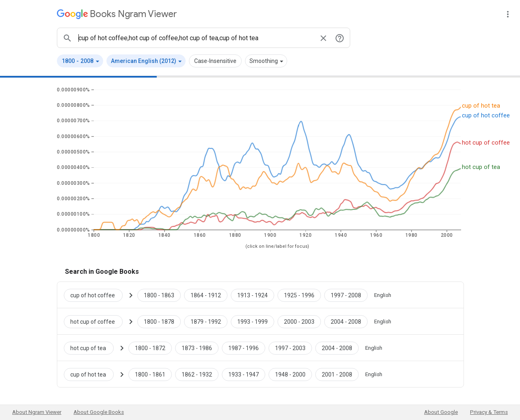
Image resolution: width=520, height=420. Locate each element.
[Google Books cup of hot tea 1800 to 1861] (150, 374)
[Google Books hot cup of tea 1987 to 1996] (244, 348)
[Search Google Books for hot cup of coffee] (96, 321)
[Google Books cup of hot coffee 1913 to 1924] (252, 295)
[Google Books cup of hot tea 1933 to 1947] (244, 374)
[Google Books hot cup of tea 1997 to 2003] (290, 348)
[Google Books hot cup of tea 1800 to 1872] (150, 348)
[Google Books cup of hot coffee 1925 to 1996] (299, 295)
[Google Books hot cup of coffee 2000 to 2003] (299, 321)
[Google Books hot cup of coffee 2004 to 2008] (346, 321)
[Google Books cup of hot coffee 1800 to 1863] (159, 295)
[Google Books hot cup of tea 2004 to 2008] (337, 348)
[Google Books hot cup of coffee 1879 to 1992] (206, 321)
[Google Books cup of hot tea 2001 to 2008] (337, 374)
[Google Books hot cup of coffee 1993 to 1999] (252, 321)
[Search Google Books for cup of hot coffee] (96, 295)
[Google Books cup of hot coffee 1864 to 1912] (206, 295)
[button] (80, 61)
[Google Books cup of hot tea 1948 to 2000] (290, 374)
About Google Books (99, 412)
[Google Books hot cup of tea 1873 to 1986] (197, 348)
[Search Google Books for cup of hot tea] (92, 374)
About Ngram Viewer (37, 412)
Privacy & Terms (489, 412)
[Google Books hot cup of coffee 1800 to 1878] (159, 321)
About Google (441, 412)
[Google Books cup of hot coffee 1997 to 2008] (346, 295)
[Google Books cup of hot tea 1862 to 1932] (197, 374)
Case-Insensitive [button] (215, 61)
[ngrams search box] (195, 38)
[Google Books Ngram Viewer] (117, 14)
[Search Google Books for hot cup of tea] (92, 348)
